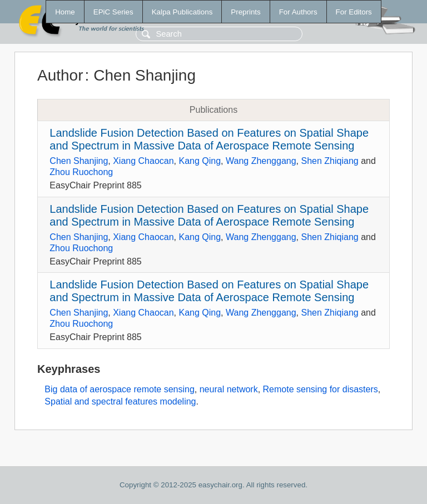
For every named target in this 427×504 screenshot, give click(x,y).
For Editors (354, 12)
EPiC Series (113, 12)
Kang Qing (200, 161)
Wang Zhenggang (261, 161)
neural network (229, 389)
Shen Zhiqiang (330, 161)
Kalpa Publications (182, 12)
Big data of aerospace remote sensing (120, 389)
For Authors (298, 12)
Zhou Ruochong (81, 172)
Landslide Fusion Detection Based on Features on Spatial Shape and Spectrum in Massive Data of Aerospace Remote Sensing (209, 139)
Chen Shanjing (79, 161)
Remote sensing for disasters (321, 389)
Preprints (245, 12)
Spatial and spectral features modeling (120, 401)
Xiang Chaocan (143, 161)
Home (65, 12)
